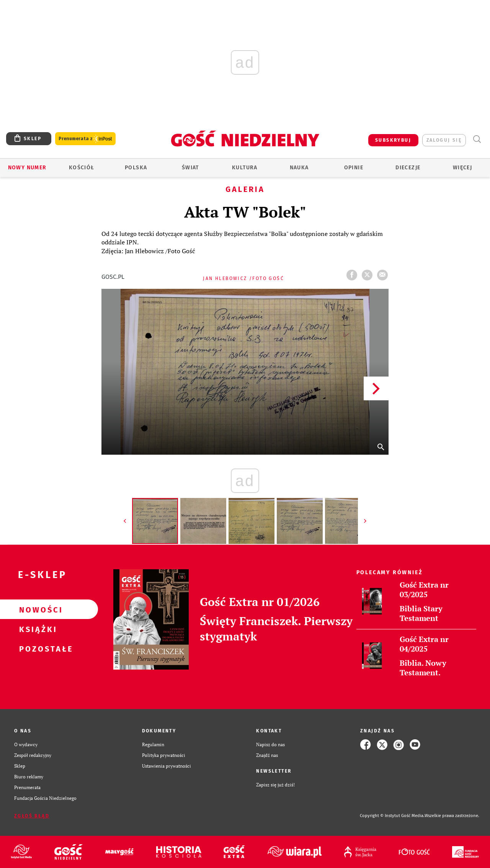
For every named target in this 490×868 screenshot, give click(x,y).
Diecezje (408, 168)
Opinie (354, 168)
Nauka (299, 168)
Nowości (37, 609)
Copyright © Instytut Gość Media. (392, 816)
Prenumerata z (85, 139)
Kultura (245, 168)
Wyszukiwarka (477, 139)
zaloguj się (444, 140)
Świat (190, 168)
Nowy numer (27, 168)
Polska (136, 168)
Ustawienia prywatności (167, 766)
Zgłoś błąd (32, 816)
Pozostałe (37, 649)
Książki (37, 629)
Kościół (82, 168)
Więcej (462, 168)
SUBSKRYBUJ (393, 140)
